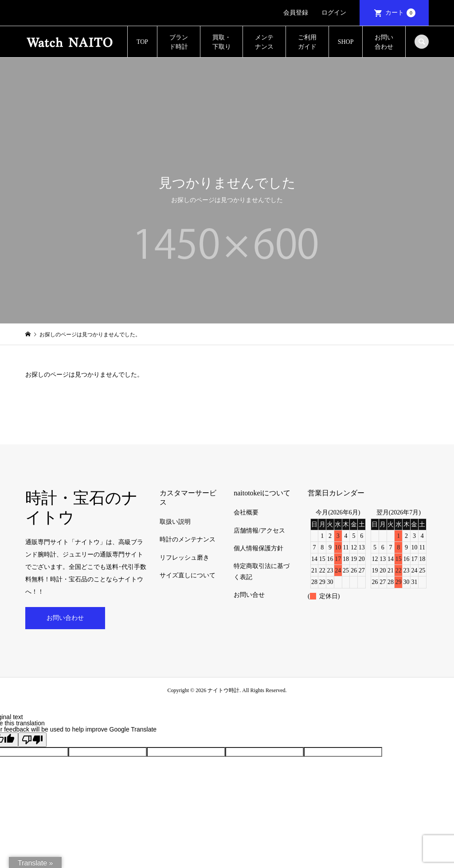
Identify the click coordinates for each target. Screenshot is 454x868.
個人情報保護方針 (258, 548)
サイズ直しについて (188, 575)
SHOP (346, 42)
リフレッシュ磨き (184, 558)
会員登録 (296, 13)
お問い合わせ (384, 42)
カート (400, 13)
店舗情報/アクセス (259, 531)
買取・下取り (222, 42)
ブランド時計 (179, 42)
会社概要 (246, 512)
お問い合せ (249, 595)
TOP (142, 42)
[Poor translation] (32, 740)
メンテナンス (264, 42)
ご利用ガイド (307, 42)
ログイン (334, 13)
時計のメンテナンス (188, 539)
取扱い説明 (175, 522)
